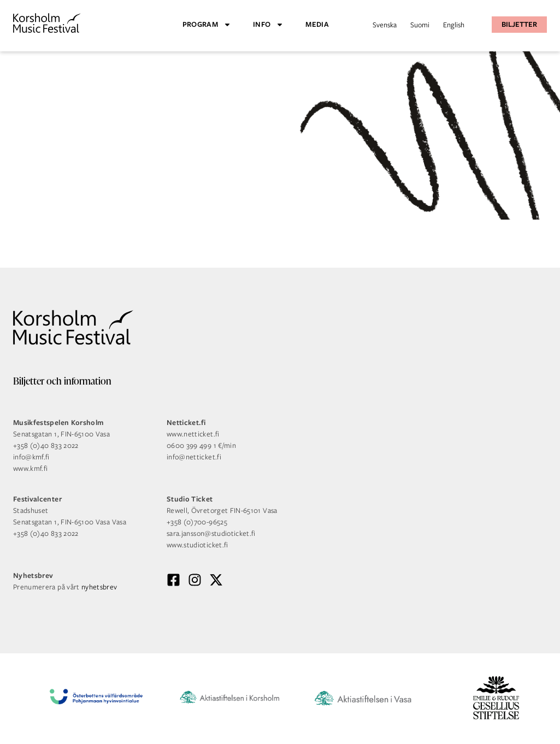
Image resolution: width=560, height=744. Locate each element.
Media (317, 24)
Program (207, 25)
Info (268, 25)
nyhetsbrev (99, 587)
